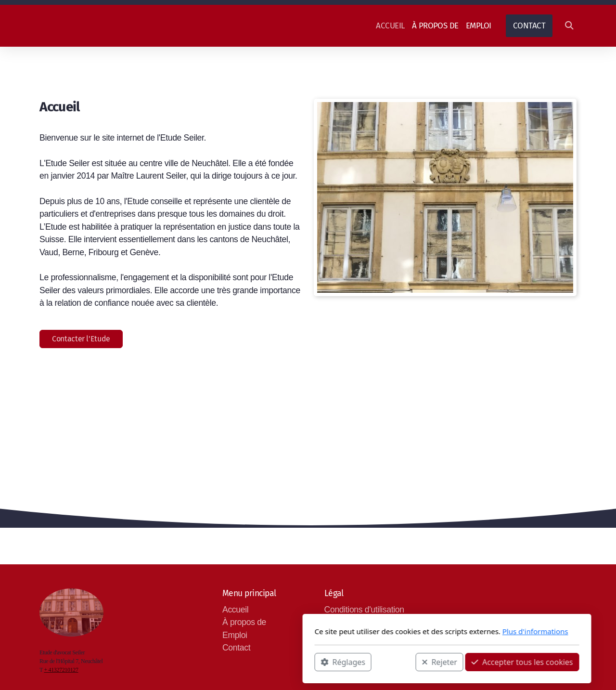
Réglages (204, 662)
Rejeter (301, 662)
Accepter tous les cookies (383, 662)
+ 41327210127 (61, 670)
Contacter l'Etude (81, 339)
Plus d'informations (396, 631)
